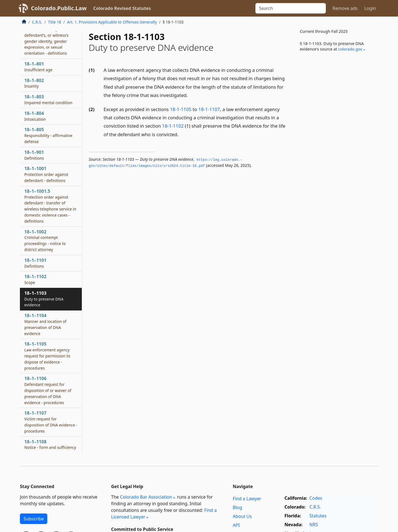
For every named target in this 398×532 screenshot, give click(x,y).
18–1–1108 (50, 444)
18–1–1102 (35, 279)
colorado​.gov (350, 49)
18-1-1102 (173, 126)
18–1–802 (34, 83)
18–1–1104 (45, 324)
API (236, 525)
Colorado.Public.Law (59, 8)
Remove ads (345, 8)
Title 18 (55, 22)
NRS (314, 525)
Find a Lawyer (247, 499)
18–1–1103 (44, 299)
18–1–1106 (48, 390)
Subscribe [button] (34, 519)
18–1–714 (50, 38)
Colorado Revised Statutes (122, 8)
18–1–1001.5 (50, 206)
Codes (316, 498)
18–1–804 (35, 116)
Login (370, 8)
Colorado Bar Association (146, 497)
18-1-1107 (209, 109)
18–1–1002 (45, 240)
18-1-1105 (181, 109)
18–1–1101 (35, 263)
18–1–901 (34, 155)
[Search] (291, 8)
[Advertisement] (337, 148)
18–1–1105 (47, 356)
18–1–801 (38, 67)
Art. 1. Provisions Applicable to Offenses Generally (112, 22)
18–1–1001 (46, 174)
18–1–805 (48, 135)
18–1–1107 (51, 422)
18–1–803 (48, 99)
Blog (237, 507)
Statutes (318, 516)
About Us (242, 516)
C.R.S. (37, 22)
